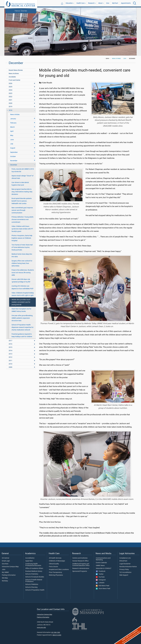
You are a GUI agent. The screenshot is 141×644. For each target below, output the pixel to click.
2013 (10, 354)
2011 (10, 361)
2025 (10, 87)
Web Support (124, 575)
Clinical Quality (54, 564)
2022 (10, 97)
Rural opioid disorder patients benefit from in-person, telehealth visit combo (22, 201)
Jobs (4, 570)
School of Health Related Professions (34, 581)
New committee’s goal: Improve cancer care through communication (22, 210)
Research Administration (81, 568)
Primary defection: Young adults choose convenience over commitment (22, 219)
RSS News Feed (103, 586)
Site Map (5, 578)
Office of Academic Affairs (34, 568)
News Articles (15, 115)
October (13, 156)
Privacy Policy (124, 570)
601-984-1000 (56, 632)
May (12, 135)
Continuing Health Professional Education (33, 565)
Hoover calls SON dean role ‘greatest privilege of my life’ (21, 281)
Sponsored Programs (80, 571)
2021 (10, 100)
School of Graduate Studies (35, 577)
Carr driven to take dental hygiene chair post (20, 184)
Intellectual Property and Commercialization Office (81, 565)
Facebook (101, 571)
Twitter (100, 574)
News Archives (14, 74)
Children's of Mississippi (57, 561)
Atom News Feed (103, 589)
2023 (10, 93)
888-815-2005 (57, 635)
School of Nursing (31, 587)
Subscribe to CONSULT (104, 568)
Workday (5, 581)
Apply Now (29, 561)
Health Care (80, 3)
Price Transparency (55, 572)
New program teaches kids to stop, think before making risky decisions (22, 192)
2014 (10, 351)
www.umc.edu (41, 627)
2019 (10, 107)
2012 (10, 357)
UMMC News (100, 566)
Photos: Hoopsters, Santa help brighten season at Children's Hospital (22, 238)
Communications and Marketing (103, 559)
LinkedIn (100, 583)
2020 (10, 103)
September (14, 152)
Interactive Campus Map (10, 567)
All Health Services (55, 558)
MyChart (115, 3)
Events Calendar (101, 563)
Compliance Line (125, 558)
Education (69, 3)
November (14, 161)
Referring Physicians (56, 575)
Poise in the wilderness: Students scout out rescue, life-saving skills (23, 273)
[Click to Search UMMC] (135, 3)
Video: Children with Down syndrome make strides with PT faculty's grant (22, 229)
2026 (10, 83)
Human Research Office (80, 561)
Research (91, 3)
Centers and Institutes (80, 558)
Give (108, 3)
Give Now (5, 564)
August (13, 148)
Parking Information (9, 575)
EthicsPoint (123, 561)
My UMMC (5, 572)
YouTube (100, 577)
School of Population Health (35, 590)
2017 (10, 341)
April (12, 131)
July (12, 144)
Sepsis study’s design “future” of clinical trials (22, 177)
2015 (10, 347)
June (12, 140)
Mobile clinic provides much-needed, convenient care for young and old (21, 302)
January (13, 119)
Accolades (12, 77)
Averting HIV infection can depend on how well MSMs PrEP (22, 287)
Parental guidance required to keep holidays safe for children (22, 335)
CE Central (5, 558)
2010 (10, 364)
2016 (10, 344)
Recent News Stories (16, 70)
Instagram (101, 580)
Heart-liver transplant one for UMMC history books (21, 310)
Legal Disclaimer (125, 564)
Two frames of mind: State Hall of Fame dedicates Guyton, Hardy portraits (22, 247)
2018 (125, 59)
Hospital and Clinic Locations (59, 570)
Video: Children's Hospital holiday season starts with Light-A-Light (23, 294)
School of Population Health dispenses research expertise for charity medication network (23, 327)
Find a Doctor (53, 567)
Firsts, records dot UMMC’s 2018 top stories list (23, 170)
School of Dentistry (32, 574)
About (100, 3)
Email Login (6, 561)
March (12, 127)
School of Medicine (32, 584)
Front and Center (14, 80)
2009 (10, 367)
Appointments (126, 3)
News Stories (21, 11)
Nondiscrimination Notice (128, 567)
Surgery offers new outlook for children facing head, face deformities (22, 263)
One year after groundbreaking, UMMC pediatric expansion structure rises (22, 318)
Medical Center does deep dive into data (22, 255)
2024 (10, 90)
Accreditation (30, 558)
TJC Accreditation (125, 572)
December (14, 165)
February (13, 123)
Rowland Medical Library (34, 571)
